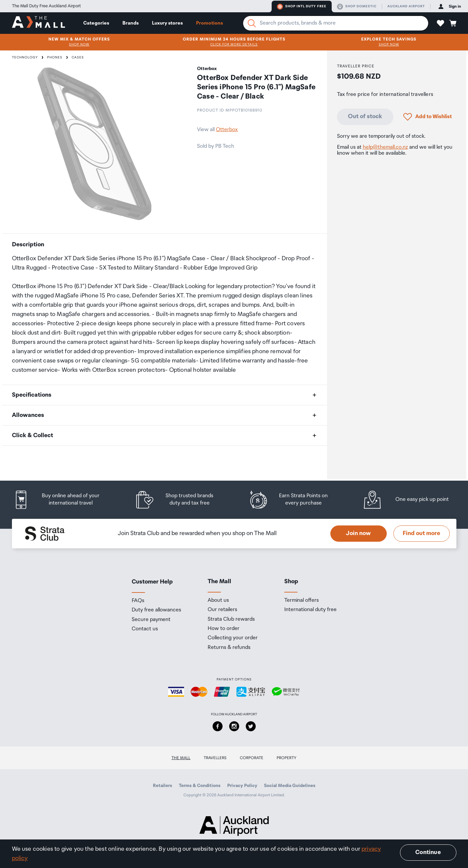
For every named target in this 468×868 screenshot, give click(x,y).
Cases (78, 57)
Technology (25, 57)
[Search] (252, 23)
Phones (55, 57)
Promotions (209, 23)
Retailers (163, 786)
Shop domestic (357, 7)
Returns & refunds (229, 648)
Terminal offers (301, 600)
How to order (224, 629)
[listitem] (63, 500)
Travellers (215, 758)
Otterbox (227, 130)
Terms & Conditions (200, 786)
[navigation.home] (38, 23)
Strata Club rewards (231, 619)
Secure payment (151, 620)
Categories (96, 23)
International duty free (310, 610)
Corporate (252, 758)
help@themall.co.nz (385, 147)
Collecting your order (233, 638)
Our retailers (222, 610)
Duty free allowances (156, 610)
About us (218, 600)
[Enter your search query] (336, 23)
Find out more (421, 533)
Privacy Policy (242, 786)
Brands (131, 23)
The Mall (181, 758)
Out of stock (365, 117)
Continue (428, 852)
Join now (358, 533)
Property (287, 758)
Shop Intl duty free (302, 7)
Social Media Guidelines (290, 786)
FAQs (138, 601)
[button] (440, 23)
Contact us (145, 629)
